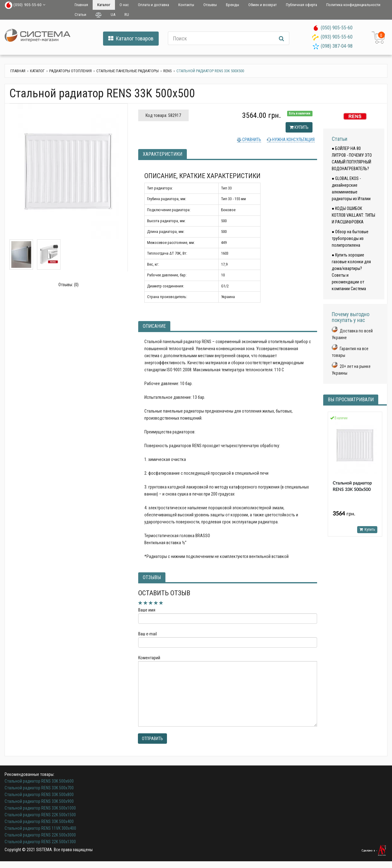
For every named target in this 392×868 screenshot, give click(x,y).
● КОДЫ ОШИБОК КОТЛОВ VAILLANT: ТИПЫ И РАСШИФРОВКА (353, 215)
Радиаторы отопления (70, 71)
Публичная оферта (301, 5)
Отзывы (210, 5)
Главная (81, 5)
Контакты (186, 5)
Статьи (80, 15)
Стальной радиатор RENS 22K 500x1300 (40, 842)
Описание (154, 326)
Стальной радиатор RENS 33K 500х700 (39, 788)
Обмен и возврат (263, 5)
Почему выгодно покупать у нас (351, 317)
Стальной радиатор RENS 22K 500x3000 (40, 835)
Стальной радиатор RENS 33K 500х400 (39, 821)
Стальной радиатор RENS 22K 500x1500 (40, 815)
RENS (168, 71)
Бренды (233, 5)
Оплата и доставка (153, 5)
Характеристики (163, 154)
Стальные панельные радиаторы (128, 71)
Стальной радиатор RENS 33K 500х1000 (40, 808)
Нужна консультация (293, 140)
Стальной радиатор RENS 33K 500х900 (39, 801)
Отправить (152, 739)
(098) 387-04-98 (337, 46)
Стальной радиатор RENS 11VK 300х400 (40, 828)
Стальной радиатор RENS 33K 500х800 (39, 795)
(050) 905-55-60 (337, 28)
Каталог (104, 5)
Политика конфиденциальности (353, 5)
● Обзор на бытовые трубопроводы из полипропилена (350, 238)
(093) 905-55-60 (337, 37)
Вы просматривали (351, 400)
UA (113, 15)
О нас (124, 5)
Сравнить (251, 140)
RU (127, 15)
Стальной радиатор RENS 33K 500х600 (39, 781)
